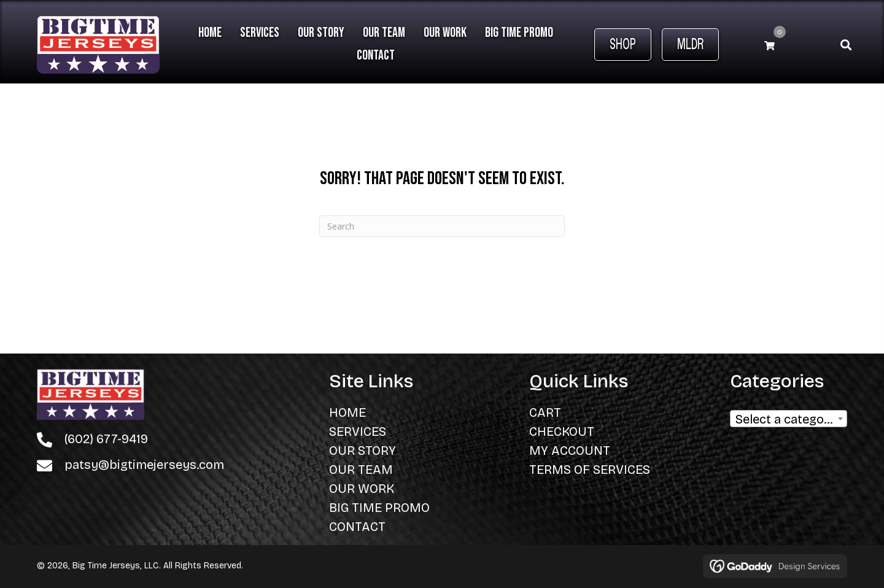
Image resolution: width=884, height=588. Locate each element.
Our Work (362, 489)
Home (347, 412)
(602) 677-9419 (106, 439)
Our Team (361, 470)
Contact (357, 527)
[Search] (442, 226)
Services (358, 431)
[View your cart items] (770, 45)
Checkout (562, 431)
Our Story (363, 451)
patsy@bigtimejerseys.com (144, 465)
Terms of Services (590, 470)
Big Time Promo (379, 508)
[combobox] (789, 419)
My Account (570, 451)
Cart (545, 412)
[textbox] (789, 422)
